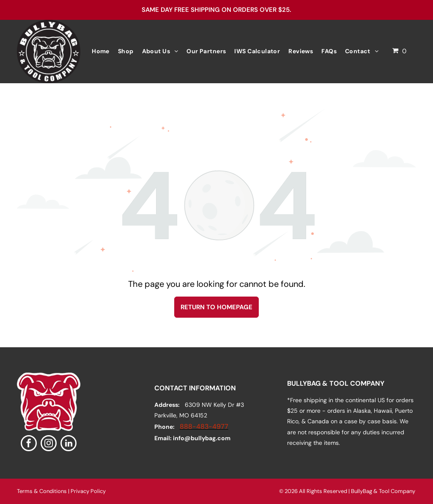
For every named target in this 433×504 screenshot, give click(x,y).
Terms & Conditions (42, 491)
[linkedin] (69, 444)
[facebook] (29, 444)
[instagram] (49, 444)
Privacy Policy (88, 491)
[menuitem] (101, 51)
